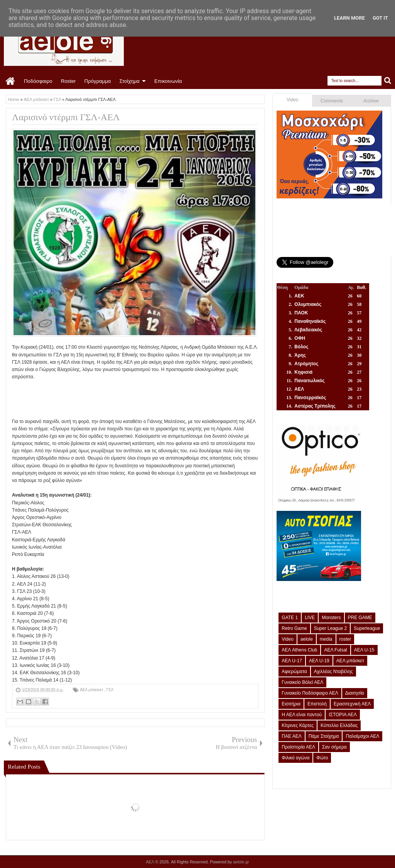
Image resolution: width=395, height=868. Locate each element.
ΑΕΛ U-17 (292, 661)
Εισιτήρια (291, 704)
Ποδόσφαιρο (38, 81)
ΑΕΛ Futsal (335, 650)
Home (11, 81)
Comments (332, 101)
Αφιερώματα (294, 672)
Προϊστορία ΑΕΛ (298, 747)
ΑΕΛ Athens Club (299, 650)
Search (388, 81)
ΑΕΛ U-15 (364, 650)
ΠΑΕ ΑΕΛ (291, 736)
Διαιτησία (355, 693)
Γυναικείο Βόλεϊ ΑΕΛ (302, 682)
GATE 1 (290, 618)
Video (292, 100)
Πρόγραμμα (97, 81)
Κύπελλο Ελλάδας (339, 725)
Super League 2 (330, 628)
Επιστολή (317, 704)
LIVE (310, 618)
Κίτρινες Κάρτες (298, 725)
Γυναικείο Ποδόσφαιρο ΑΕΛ (310, 693)
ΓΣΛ (110, 690)
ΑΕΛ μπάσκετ (92, 690)
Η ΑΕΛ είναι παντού (302, 715)
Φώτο (322, 758)
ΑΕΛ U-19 (319, 661)
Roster (68, 81)
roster (345, 639)
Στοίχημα (129, 81)
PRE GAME (360, 618)
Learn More (349, 18)
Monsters (331, 618)
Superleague (367, 628)
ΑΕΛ (150, 862)
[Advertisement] (152, 398)
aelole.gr (241, 862)
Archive (371, 101)
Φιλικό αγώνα (295, 758)
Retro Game (294, 628)
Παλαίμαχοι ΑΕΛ (362, 736)
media (326, 639)
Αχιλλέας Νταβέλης (333, 672)
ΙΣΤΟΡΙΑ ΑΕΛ (343, 715)
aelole (307, 639)
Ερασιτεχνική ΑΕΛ (352, 704)
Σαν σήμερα (334, 747)
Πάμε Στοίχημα (324, 736)
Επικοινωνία (168, 81)
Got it (380, 18)
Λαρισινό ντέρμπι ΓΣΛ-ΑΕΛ (66, 117)
